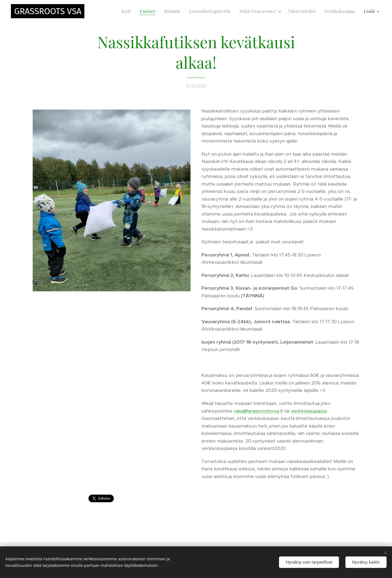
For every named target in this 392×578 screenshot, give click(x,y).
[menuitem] (128, 11)
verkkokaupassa (309, 411)
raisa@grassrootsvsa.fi (258, 411)
